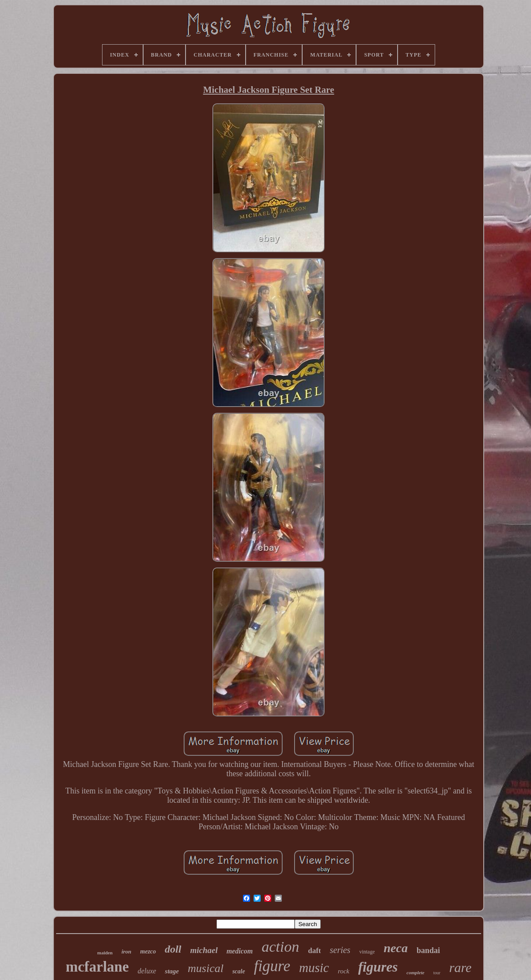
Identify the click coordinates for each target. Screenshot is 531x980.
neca (395, 948)
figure (272, 966)
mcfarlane (97, 967)
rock (344, 971)
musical (206, 968)
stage (172, 971)
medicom (240, 951)
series (340, 950)
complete (415, 972)
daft (314, 951)
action (280, 947)
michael (204, 950)
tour (437, 973)
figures (378, 967)
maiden (105, 953)
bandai (428, 950)
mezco (148, 951)
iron (126, 951)
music (314, 968)
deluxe (147, 971)
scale (239, 971)
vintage (367, 952)
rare (461, 967)
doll (173, 949)
